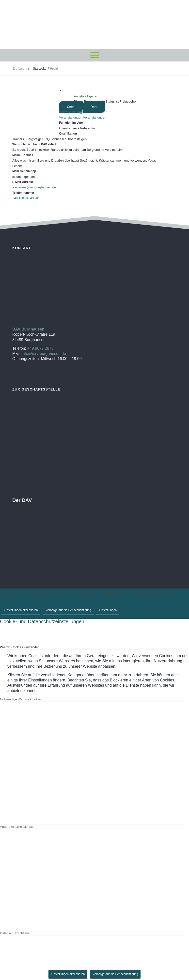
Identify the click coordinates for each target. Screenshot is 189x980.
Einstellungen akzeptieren (21, 610)
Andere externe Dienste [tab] (17, 827)
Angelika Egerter (86, 96)
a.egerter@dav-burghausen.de (34, 187)
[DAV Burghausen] (94, 25)
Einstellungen (108, 610)
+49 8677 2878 (40, 348)
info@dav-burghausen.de (44, 354)
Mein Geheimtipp (24, 171)
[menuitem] (95, 55)
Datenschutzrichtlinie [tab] (15, 933)
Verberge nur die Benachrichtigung (68, 610)
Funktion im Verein (72, 123)
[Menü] (95, 55)
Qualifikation (68, 134)
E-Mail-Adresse (23, 182)
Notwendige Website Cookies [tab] (21, 699)
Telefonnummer (23, 193)
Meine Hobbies (23, 155)
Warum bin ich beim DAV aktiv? (34, 144)
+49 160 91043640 (26, 198)
